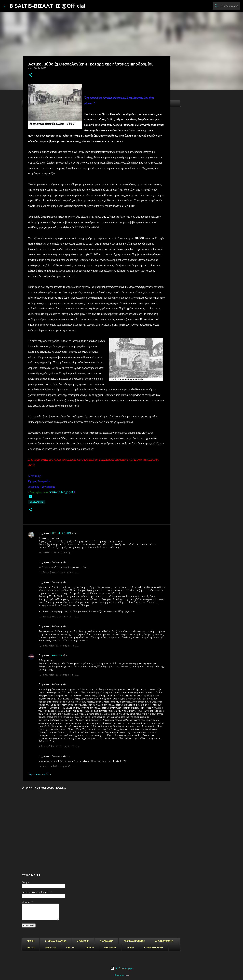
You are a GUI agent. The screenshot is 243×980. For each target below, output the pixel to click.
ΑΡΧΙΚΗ (31, 941)
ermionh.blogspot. (61, 492)
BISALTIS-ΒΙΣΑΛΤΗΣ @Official (47, 6)
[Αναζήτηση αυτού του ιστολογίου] (223, 6)
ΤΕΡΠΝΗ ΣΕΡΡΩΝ (61, 533)
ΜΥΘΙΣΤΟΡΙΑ (83, 941)
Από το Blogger (122, 968)
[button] (30, 75)
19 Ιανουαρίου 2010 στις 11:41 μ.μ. (59, 675)
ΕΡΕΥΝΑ (70, 947)
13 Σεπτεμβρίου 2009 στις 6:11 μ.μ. (59, 617)
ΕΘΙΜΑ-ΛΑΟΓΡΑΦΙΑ (154, 947)
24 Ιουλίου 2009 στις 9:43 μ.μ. (56, 552)
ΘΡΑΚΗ (130, 947)
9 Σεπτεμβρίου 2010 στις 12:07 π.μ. (59, 746)
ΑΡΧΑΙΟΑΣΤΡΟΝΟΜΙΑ (134, 941)
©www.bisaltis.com (122, 975)
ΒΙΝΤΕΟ (31, 947)
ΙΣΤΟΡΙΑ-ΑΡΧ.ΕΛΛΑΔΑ (56, 941)
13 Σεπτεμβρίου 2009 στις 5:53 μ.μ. (59, 572)
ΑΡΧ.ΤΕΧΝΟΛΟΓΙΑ (164, 941)
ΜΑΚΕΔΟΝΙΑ (110, 947)
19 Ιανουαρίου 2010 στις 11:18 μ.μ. (59, 646)
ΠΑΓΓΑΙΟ (89, 947)
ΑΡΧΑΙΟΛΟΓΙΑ (106, 941)
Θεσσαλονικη (37, 502)
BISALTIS (57, 655)
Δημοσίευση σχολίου (40, 774)
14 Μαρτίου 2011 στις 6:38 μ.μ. (57, 766)
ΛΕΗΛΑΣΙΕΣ (50, 947)
